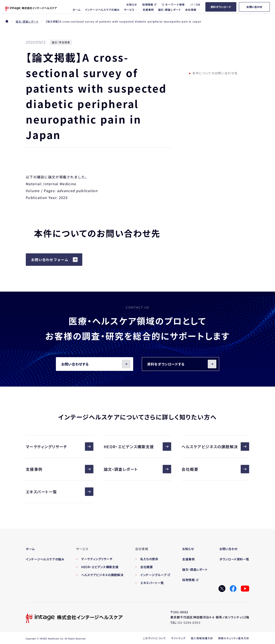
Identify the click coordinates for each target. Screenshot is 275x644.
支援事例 (60, 469)
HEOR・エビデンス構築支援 (138, 447)
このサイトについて (154, 638)
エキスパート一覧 (60, 492)
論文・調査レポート (27, 21)
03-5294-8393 (189, 623)
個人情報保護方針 (202, 638)
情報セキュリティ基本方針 (234, 638)
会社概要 (215, 469)
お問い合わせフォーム (50, 260)
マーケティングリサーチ (60, 447)
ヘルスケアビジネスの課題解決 (215, 447)
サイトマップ (178, 638)
